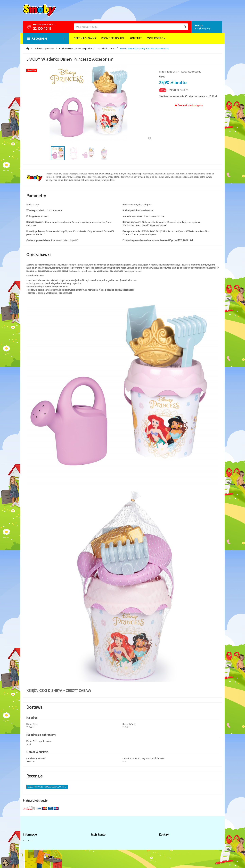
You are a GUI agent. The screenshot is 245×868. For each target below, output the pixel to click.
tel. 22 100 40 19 (168, 841)
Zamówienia (97, 841)
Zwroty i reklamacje (33, 857)
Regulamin (28, 841)
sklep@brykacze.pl (169, 846)
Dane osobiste (98, 852)
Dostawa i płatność (33, 846)
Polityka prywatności (33, 852)
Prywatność (97, 857)
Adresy (95, 846)
